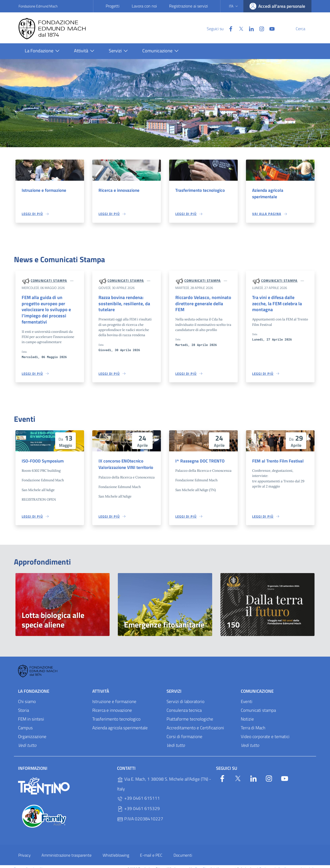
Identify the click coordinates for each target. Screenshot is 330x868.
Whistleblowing (116, 850)
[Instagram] (249, 28)
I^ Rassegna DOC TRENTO (200, 456)
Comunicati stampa (49, 281)
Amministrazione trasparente (67, 850)
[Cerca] (305, 29)
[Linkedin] (239, 28)
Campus (25, 723)
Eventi (247, 697)
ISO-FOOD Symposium (43, 456)
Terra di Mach (253, 723)
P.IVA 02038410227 (140, 814)
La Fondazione (34, 687)
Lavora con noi (144, 6)
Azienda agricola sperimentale (268, 194)
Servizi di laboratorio (185, 697)
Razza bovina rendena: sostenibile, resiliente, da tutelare (122, 304)
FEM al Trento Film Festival (278, 456)
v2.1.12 (214, 864)
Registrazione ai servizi (188, 6)
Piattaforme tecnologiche (190, 714)
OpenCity (202, 864)
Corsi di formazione (184, 732)
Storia (23, 706)
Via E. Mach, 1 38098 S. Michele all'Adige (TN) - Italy (164, 779)
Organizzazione (32, 732)
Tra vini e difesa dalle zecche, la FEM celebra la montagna (280, 301)
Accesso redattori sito (300, 864)
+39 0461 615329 (138, 804)
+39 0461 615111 (138, 794)
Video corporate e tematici (265, 732)
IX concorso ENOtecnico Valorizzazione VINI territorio (126, 459)
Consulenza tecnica (184, 706)
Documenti (183, 850)
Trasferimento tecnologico (200, 190)
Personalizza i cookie (29, 864)
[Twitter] (229, 28)
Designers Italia (268, 864)
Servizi (174, 687)
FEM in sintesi (31, 714)
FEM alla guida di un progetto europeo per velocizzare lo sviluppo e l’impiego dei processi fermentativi (49, 308)
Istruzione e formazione (44, 190)
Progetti (113, 6)
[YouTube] (260, 28)
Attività (101, 687)
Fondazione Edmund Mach (38, 6)
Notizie (247, 714)
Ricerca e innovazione (119, 190)
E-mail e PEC (151, 850)
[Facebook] (218, 28)
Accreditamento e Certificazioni (195, 723)
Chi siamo (27, 697)
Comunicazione (257, 687)
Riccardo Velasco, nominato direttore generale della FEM (203, 301)
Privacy (24, 850)
